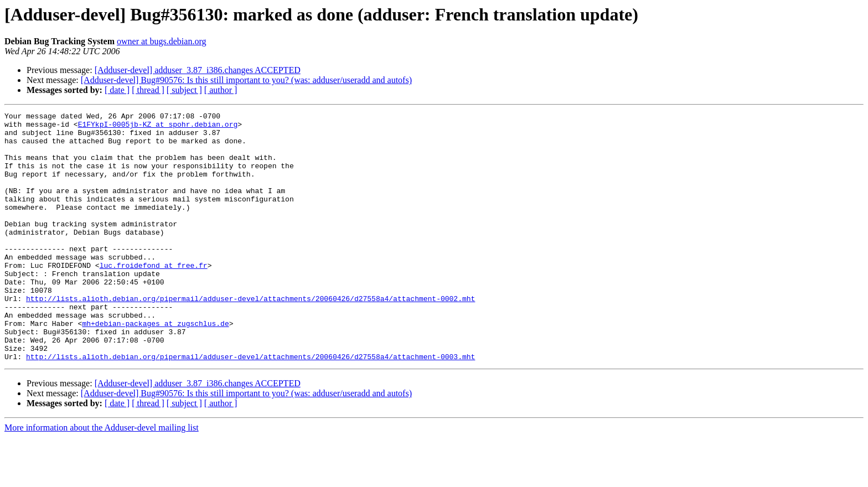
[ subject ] (184, 90)
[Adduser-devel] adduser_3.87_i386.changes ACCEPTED (198, 70)
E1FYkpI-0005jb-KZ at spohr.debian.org (158, 127)
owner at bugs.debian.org (161, 41)
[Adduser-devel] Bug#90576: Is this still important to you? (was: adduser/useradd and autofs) (246, 80)
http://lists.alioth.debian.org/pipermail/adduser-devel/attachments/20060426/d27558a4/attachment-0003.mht (250, 406)
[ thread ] (148, 90)
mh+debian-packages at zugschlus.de (155, 366)
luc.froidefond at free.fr (154, 297)
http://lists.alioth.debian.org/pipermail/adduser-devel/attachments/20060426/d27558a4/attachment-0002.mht (250, 336)
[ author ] (221, 90)
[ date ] (117, 90)
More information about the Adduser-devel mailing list (102, 477)
